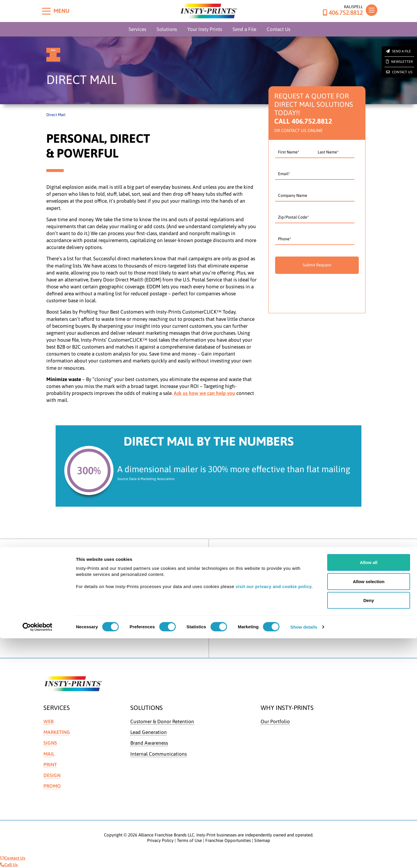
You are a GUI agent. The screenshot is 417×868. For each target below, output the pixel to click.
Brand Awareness (149, 743)
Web (49, 721)
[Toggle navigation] (372, 10)
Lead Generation (149, 732)
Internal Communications (159, 754)
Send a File (244, 29)
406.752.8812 (343, 13)
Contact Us (279, 29)
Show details (304, 857)
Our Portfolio (275, 721)
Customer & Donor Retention (162, 721)
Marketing (57, 732)
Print (50, 765)
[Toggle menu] (46, 11)
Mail (49, 754)
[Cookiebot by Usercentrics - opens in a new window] (38, 857)
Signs (50, 743)
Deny (369, 830)
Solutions (167, 29)
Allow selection (368, 811)
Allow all (369, 792)
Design (52, 775)
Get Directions (65, 587)
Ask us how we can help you (204, 393)
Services (137, 29)
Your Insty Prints (205, 29)
